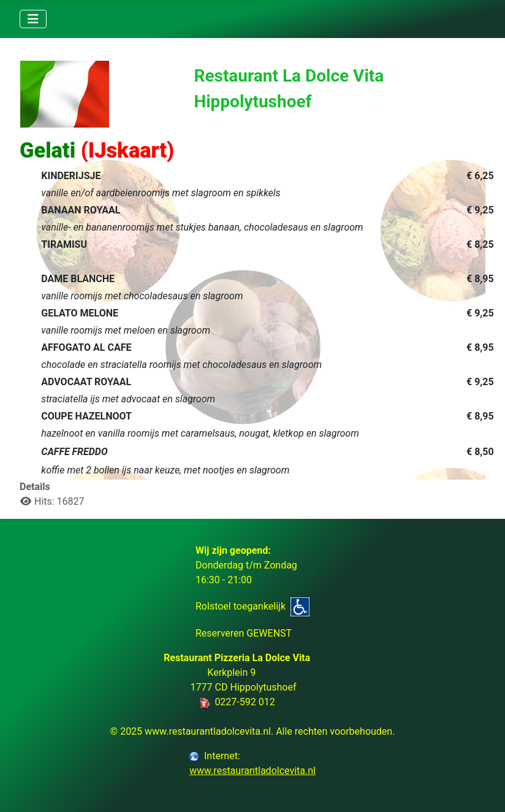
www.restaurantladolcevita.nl (252, 771)
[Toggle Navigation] (33, 19)
